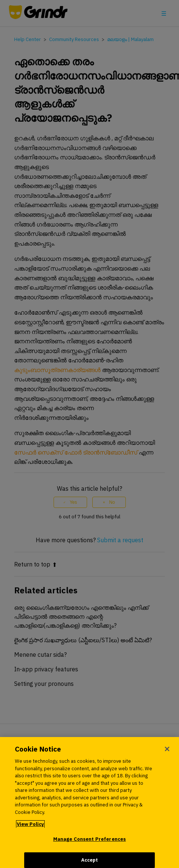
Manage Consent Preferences (89, 842)
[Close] (167, 752)
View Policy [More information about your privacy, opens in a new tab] (30, 827)
